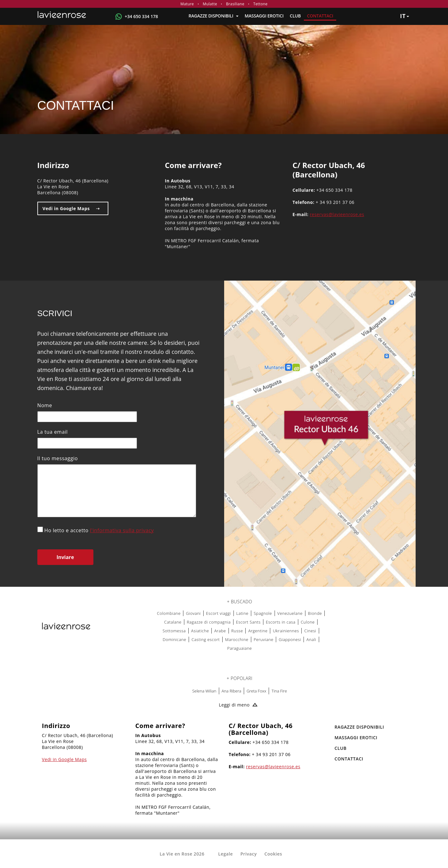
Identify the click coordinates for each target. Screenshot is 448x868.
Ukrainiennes (286, 631)
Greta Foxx (256, 691)
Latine (242, 613)
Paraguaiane (240, 648)
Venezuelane (290, 613)
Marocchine (237, 639)
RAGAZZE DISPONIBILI (213, 16)
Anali (311, 639)
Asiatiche (200, 631)
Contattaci (320, 16)
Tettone (260, 4)
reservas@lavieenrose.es (337, 214)
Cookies (273, 854)
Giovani (193, 613)
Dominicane (174, 639)
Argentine (258, 631)
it (405, 16)
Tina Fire (279, 691)
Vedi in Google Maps (66, 208)
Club (295, 16)
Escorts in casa (281, 622)
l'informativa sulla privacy (122, 530)
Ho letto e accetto (96, 530)
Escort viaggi (219, 613)
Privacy (249, 854)
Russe (237, 631)
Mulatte (210, 4)
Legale (226, 854)
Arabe (220, 631)
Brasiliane (235, 4)
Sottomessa (174, 631)
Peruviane (264, 639)
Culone (308, 622)
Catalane (173, 622)
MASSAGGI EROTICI (264, 16)
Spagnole (263, 613)
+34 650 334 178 (141, 16)
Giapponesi (290, 639)
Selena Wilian (204, 691)
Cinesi (310, 631)
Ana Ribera (231, 691)
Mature (187, 4)
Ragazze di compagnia (209, 622)
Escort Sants (248, 622)
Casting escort (206, 639)
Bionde (315, 613)
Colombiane (169, 613)
